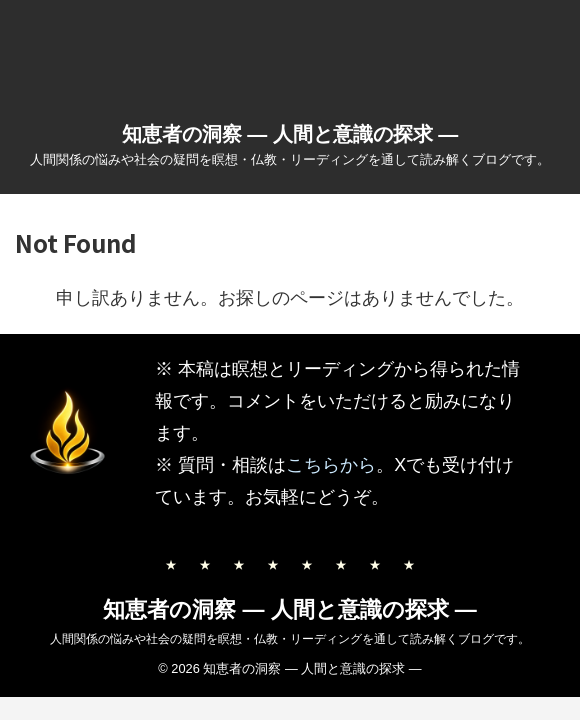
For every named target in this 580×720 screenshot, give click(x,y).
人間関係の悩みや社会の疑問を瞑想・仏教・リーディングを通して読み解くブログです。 (290, 639)
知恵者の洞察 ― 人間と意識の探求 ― (290, 134)
